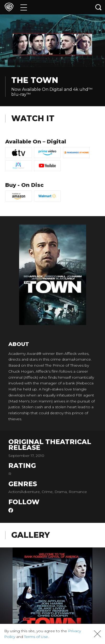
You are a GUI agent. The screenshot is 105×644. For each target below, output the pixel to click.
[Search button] (98, 7)
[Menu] (24, 7)
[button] (97, 634)
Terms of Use (36, 637)
